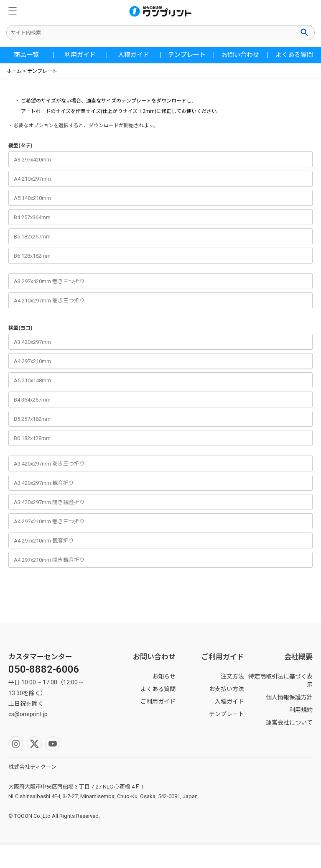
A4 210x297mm (32, 179)
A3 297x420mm (32, 160)
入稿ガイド (134, 55)
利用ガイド (80, 55)
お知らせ (164, 676)
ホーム (14, 71)
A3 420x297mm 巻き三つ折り (49, 464)
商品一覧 (26, 55)
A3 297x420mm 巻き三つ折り (49, 281)
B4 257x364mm (32, 217)
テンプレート (187, 55)
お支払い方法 (227, 689)
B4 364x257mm (32, 400)
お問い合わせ (240, 55)
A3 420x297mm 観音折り (44, 483)
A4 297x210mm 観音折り (44, 541)
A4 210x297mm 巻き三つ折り (49, 301)
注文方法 (232, 676)
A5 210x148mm (32, 380)
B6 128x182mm (32, 256)
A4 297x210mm (32, 361)
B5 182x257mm (32, 237)
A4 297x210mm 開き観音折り (49, 560)
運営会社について (289, 722)
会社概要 (298, 657)
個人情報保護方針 (289, 697)
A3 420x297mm (32, 342)
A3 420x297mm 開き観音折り (49, 502)
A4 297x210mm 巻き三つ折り (49, 521)
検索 (305, 32)
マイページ (120, 856)
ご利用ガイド (158, 702)
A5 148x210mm (32, 198)
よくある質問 (294, 55)
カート (281, 856)
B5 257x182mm (32, 419)
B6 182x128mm (32, 438)
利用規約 (301, 710)
